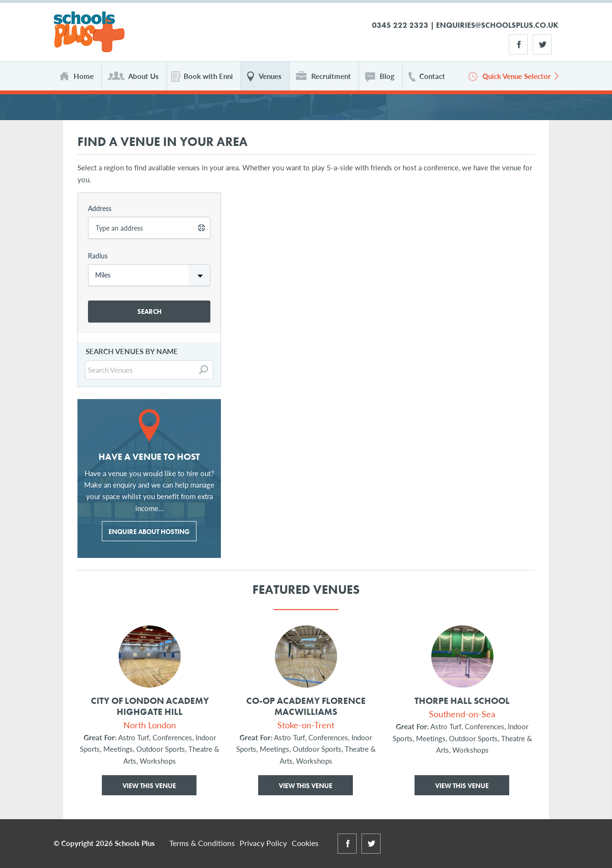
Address (100, 208)
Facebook (518, 45)
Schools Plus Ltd (89, 32)
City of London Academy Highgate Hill (150, 707)
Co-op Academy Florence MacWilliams (306, 707)
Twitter (542, 45)
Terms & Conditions (202, 843)
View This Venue (149, 786)
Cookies (305, 843)
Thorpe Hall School (462, 701)
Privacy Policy (263, 843)
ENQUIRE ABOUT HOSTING (149, 532)
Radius (98, 256)
